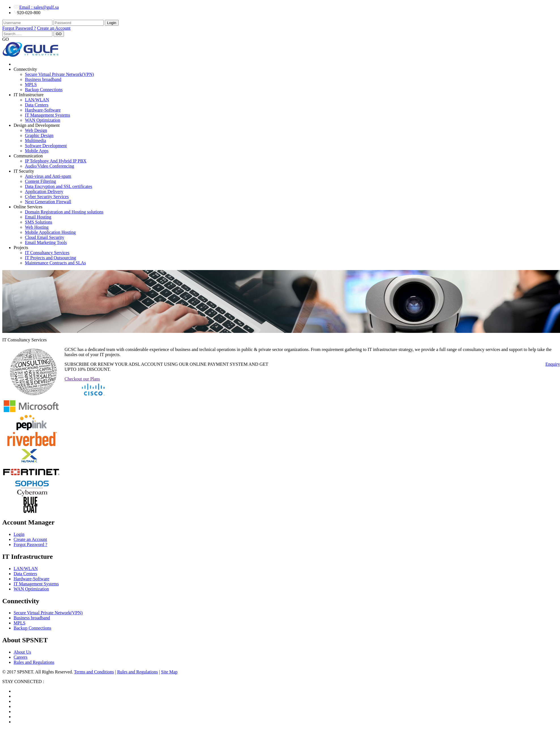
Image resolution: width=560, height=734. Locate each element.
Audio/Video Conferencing (50, 166)
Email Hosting (38, 217)
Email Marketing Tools (46, 242)
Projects (21, 248)
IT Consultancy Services (47, 253)
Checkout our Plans (82, 379)
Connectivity (25, 69)
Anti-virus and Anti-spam (48, 176)
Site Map (169, 672)
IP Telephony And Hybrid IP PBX (56, 161)
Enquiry (553, 364)
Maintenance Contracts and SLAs (55, 263)
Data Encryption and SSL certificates (59, 186)
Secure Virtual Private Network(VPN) (59, 74)
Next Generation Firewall (48, 202)
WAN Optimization (43, 120)
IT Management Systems (48, 115)
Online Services (28, 207)
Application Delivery (44, 191)
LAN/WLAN (37, 100)
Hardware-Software (43, 110)
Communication (28, 156)
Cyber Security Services (47, 197)
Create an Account (54, 28)
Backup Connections (44, 90)
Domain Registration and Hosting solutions (64, 212)
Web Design (36, 130)
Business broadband (43, 79)
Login (112, 23)
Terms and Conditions (94, 672)
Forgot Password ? (19, 28)
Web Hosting (37, 227)
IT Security (24, 171)
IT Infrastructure (29, 95)
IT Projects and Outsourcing (51, 258)
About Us (22, 652)
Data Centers (37, 105)
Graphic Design (39, 135)
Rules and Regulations (34, 662)
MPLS (31, 84)
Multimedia (36, 141)
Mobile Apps (37, 151)
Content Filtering (40, 181)
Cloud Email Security (45, 237)
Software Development (46, 146)
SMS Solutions (39, 222)
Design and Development (37, 125)
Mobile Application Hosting (50, 232)
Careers (21, 657)
